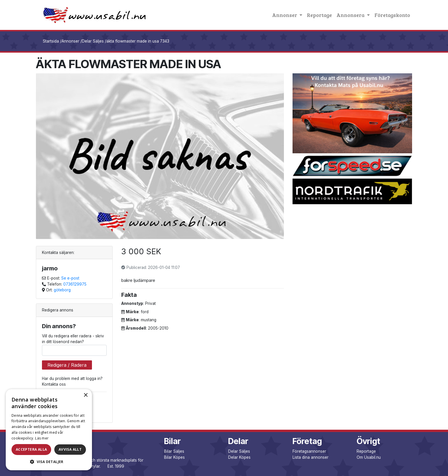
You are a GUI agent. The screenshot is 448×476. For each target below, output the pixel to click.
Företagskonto (392, 15)
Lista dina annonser (310, 457)
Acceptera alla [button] (31, 449)
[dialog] (49, 430)
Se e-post (70, 278)
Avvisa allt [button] (70, 449)
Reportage (319, 15)
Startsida (51, 41)
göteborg (62, 290)
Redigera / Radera (67, 365)
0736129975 (75, 284)
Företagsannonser (309, 451)
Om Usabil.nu (369, 457)
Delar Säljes (93, 41)
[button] (49, 462)
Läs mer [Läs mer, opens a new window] (42, 438)
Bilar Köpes (174, 457)
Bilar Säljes (174, 451)
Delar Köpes (239, 457)
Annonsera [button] (351, 15)
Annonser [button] (285, 15)
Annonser (70, 41)
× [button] (85, 395)
